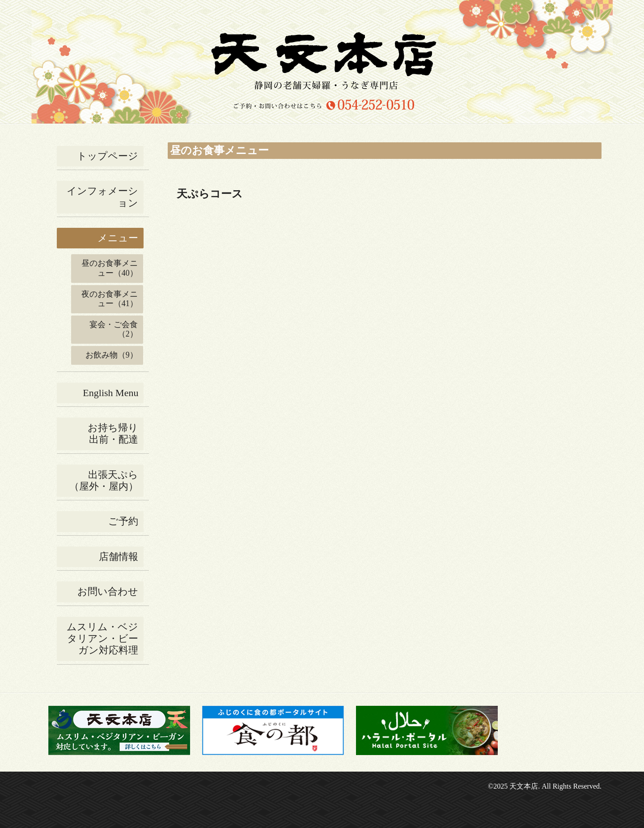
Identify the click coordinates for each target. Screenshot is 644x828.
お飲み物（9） (112, 355)
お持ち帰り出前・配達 (113, 433)
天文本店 (524, 786)
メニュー (118, 238)
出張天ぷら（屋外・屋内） (104, 480)
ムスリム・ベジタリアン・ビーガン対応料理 (102, 639)
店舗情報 (119, 557)
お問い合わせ (108, 591)
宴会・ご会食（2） (114, 329)
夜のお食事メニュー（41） (110, 299)
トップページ (108, 156)
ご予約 (123, 521)
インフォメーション (102, 197)
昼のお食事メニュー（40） (110, 268)
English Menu (110, 393)
